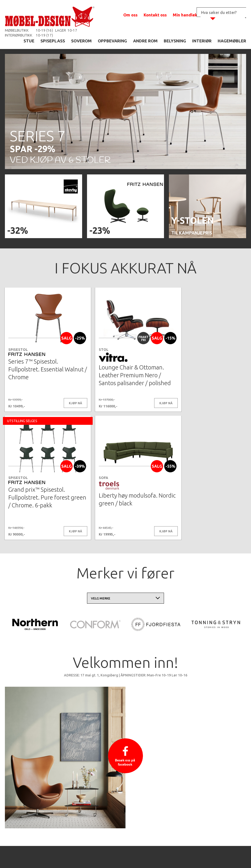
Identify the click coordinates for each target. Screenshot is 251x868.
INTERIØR (202, 41)
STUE (29, 41)
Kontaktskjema (192, 857)
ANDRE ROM (145, 41)
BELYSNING (175, 41)
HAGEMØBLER (232, 41)
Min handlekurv (188, 15)
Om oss (130, 15)
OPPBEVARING (112, 41)
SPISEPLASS (53, 41)
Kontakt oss (155, 15)
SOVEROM (81, 41)
